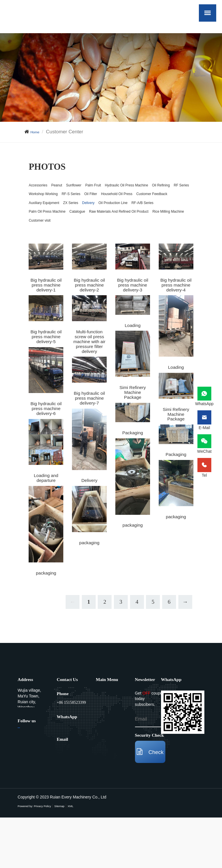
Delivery (163, 224)
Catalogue (40, 249)
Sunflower (92, 186)
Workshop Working (49, 211)
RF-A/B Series (91, 236)
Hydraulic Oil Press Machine (59, 199)
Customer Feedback (51, 224)
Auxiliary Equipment (100, 224)
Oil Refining (108, 199)
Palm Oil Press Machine (138, 236)
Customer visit (94, 261)
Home (37, 132)
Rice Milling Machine (51, 261)
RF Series (137, 199)
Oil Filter (117, 211)
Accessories (42, 186)
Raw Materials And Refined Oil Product (99, 249)
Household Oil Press (153, 211)
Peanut (68, 186)
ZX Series (138, 224)
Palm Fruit (120, 186)
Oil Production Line (49, 236)
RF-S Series (89, 211)
